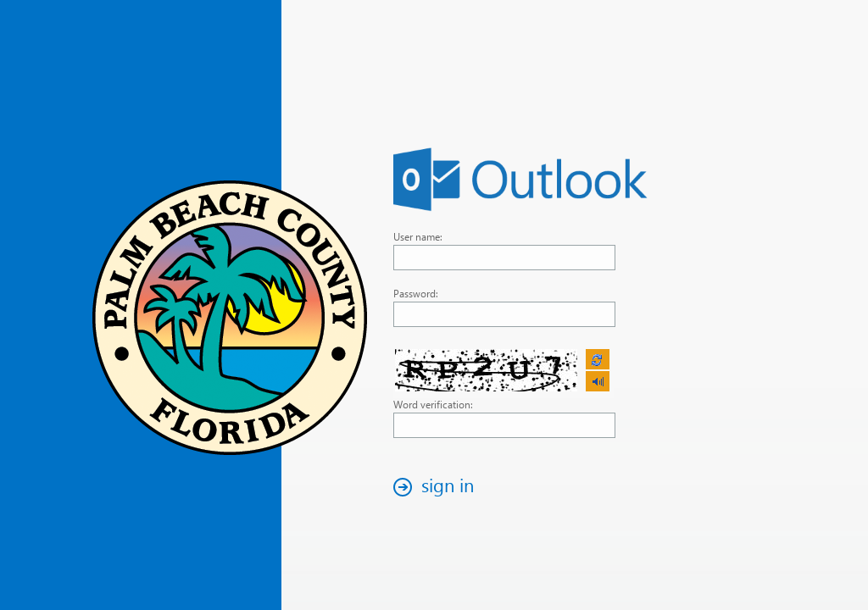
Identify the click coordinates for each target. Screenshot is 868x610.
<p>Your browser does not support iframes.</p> (504, 371)
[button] (438, 487)
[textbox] (504, 258)
